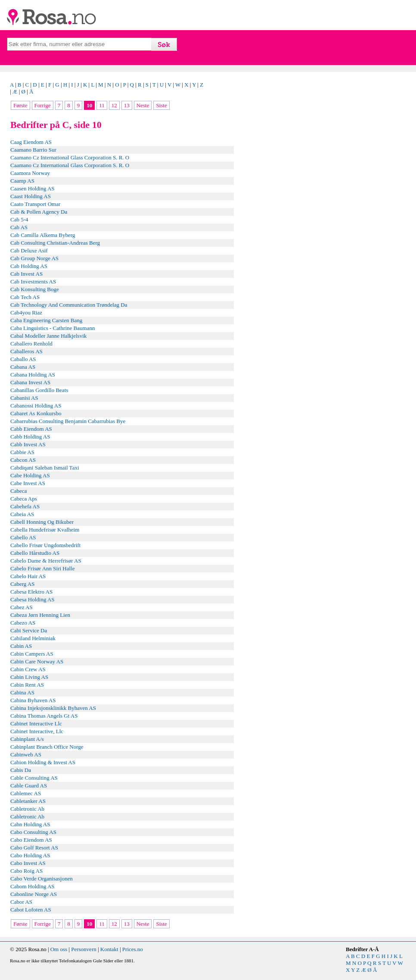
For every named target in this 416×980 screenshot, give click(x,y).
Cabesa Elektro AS (31, 592)
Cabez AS (22, 607)
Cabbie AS (22, 452)
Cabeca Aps (24, 499)
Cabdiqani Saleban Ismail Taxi (45, 468)
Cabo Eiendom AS (31, 840)
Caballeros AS (26, 351)
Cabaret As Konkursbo (36, 413)
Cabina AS (22, 692)
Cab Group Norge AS (34, 258)
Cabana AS (23, 367)
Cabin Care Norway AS (37, 661)
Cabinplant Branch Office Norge (47, 747)
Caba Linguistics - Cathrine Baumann (53, 328)
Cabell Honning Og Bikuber (42, 522)
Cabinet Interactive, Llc (37, 731)
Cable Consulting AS (34, 778)
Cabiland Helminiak (33, 638)
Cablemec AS (26, 793)
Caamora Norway (30, 173)
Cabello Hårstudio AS (35, 553)
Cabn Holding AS (30, 824)
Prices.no (133, 949)
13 (127, 105)
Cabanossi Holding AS (36, 406)
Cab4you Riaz (26, 313)
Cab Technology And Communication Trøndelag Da (69, 305)
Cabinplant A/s (27, 739)
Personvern (84, 949)
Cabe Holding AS (30, 475)
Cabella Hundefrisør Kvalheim (45, 530)
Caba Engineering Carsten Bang (46, 320)
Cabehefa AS (25, 506)
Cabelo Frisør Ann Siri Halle (43, 568)
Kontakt (109, 949)
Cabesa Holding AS (33, 599)
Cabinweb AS (26, 754)
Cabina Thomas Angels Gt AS (44, 716)
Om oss (59, 949)
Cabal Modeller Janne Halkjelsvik (48, 336)
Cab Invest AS (26, 274)
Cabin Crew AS (28, 669)
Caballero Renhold (31, 344)
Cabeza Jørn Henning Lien (40, 615)
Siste (161, 105)
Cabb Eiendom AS (31, 429)
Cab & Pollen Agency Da (39, 212)
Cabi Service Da (29, 630)
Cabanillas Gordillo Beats (39, 390)
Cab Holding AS (29, 266)
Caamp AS (22, 181)
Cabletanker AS (28, 801)
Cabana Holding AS (33, 375)
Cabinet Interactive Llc (36, 723)
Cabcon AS (23, 460)
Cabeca (19, 491)
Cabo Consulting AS (33, 832)
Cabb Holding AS (30, 437)
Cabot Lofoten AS (31, 910)
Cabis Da (21, 770)
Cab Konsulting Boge (35, 289)
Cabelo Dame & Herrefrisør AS (46, 561)
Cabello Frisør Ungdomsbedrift (45, 545)
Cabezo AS (23, 623)
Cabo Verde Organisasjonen (42, 879)
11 (102, 105)
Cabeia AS (22, 514)
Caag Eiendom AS (31, 142)
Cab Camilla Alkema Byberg (43, 235)
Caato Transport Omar (35, 204)
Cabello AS (23, 537)
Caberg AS (22, 584)
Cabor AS (21, 902)
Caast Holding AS (31, 196)
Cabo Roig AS (26, 871)
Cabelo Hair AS (28, 576)
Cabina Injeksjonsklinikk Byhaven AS (53, 708)
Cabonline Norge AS (34, 894)
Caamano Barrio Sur (33, 150)
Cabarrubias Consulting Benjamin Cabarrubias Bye (68, 421)
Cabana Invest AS (30, 382)
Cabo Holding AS (30, 855)
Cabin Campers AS (32, 654)
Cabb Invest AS (28, 444)
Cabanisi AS (24, 398)
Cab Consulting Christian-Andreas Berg (55, 243)
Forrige (43, 105)
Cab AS (19, 227)
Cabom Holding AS (33, 886)
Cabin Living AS (29, 677)
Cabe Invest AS (28, 483)
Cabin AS (21, 646)
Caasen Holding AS (33, 188)
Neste (143, 105)
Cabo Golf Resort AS (34, 848)
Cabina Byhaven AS (33, 700)
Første (20, 105)
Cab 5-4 (19, 219)
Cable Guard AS (29, 786)
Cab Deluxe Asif (29, 250)
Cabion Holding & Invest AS (43, 762)
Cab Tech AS (25, 297)
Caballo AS (23, 359)
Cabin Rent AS (27, 685)
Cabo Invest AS (28, 863)
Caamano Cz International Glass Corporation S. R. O (70, 157)
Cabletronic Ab (27, 809)
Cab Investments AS (33, 282)
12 (114, 105)
